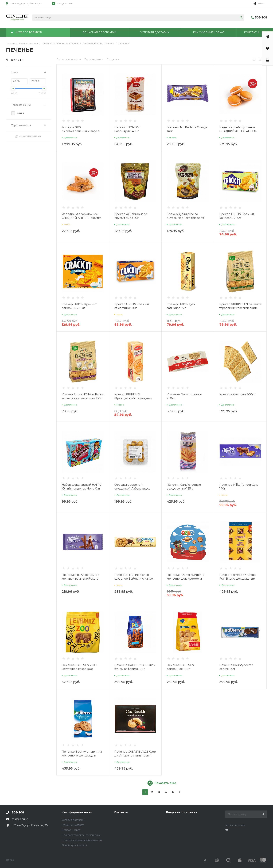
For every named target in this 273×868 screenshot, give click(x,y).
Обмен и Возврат (73, 825)
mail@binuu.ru (65, 3)
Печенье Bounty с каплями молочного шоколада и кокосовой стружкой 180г (82, 756)
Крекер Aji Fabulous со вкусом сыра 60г (131, 216)
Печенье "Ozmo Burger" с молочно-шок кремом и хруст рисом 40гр (186, 579)
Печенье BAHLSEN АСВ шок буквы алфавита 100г (135, 667)
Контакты (121, 812)
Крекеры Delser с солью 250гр (184, 396)
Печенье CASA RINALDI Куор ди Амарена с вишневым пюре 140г (135, 756)
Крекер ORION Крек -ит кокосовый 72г (237, 216)
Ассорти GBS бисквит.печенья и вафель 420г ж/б (81, 131)
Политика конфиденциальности (82, 840)
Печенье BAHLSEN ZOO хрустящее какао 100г (79, 667)
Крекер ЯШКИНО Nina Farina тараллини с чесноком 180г (83, 396)
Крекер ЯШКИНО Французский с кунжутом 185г (133, 398)
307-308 (261, 18)
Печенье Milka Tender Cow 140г (239, 487)
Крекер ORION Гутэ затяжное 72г (181, 306)
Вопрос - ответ (71, 830)
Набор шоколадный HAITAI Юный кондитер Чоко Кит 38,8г (82, 489)
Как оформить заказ (77, 812)
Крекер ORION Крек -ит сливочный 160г (79, 306)
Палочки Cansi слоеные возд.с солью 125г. (184, 487)
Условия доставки (73, 820)
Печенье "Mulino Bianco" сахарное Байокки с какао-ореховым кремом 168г (134, 579)
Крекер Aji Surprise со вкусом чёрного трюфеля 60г (185, 218)
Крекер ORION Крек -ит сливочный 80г (132, 306)
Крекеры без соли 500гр (237, 394)
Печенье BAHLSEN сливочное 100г (180, 667)
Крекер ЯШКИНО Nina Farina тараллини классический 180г (240, 308)
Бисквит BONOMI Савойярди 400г (127, 129)
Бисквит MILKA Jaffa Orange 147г (187, 129)
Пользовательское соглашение (81, 835)
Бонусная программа (182, 812)
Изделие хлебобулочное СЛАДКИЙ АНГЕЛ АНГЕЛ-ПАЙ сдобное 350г (238, 131)
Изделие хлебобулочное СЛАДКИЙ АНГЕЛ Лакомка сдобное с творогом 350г (82, 218)
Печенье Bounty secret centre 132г (236, 667)
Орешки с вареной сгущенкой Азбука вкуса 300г (132, 489)
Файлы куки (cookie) (74, 845)
